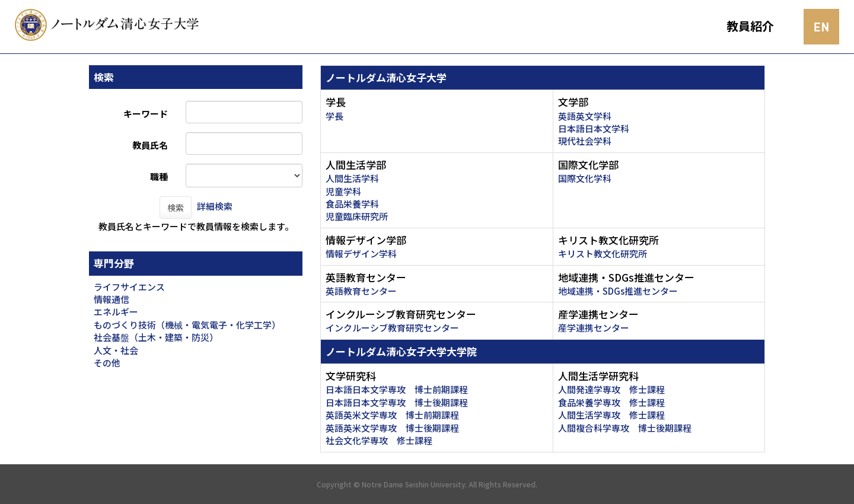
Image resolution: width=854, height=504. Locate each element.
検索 (176, 208)
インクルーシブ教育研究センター (392, 328)
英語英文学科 (585, 116)
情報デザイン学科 (361, 253)
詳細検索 (215, 206)
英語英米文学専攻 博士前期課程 (392, 415)
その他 (107, 363)
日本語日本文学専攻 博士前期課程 (397, 389)
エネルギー (116, 312)
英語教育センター (361, 291)
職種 (159, 176)
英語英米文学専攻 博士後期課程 (392, 428)
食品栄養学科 (352, 204)
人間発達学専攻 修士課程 (611, 389)
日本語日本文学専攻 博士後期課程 (397, 402)
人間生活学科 (352, 178)
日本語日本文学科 (594, 128)
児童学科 (343, 191)
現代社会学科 (585, 141)
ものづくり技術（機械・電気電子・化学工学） (187, 325)
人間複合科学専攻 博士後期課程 (625, 428)
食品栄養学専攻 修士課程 (611, 402)
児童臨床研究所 (357, 216)
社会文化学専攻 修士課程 (379, 440)
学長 (334, 116)
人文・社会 (116, 350)
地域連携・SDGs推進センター (618, 291)
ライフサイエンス (129, 287)
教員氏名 (150, 145)
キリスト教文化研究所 (603, 253)
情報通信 (111, 299)
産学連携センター (594, 328)
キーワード (146, 114)
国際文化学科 (585, 178)
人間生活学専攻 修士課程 (611, 415)
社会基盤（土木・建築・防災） (156, 337)
